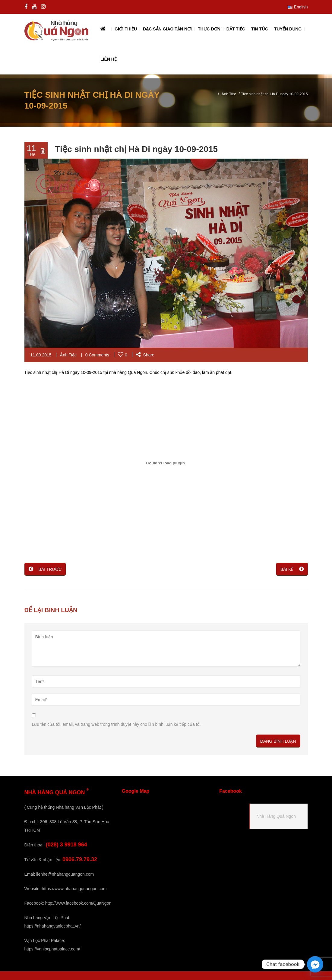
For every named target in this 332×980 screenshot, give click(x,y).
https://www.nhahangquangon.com (74, 889)
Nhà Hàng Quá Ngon (276, 816)
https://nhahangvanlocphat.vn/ (53, 926)
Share (145, 355)
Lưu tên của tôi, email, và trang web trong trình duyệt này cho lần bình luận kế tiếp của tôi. (117, 724)
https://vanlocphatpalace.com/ (52, 949)
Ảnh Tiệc (229, 94)
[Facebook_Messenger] (315, 964)
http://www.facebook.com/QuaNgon (78, 903)
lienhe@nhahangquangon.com (65, 874)
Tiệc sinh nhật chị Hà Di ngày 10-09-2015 (137, 149)
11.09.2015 (41, 355)
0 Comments (97, 355)
